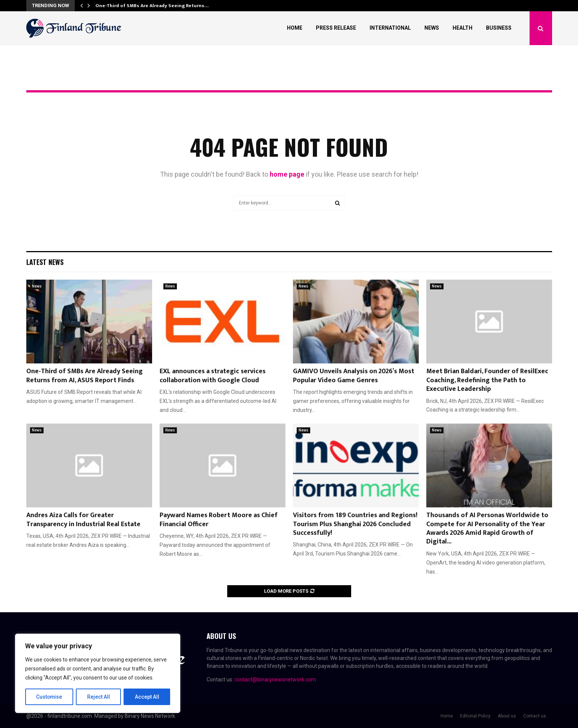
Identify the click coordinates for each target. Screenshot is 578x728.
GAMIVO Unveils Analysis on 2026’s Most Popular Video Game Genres (354, 376)
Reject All (99, 697)
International (390, 28)
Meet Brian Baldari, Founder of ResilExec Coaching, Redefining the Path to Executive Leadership (487, 380)
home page (287, 174)
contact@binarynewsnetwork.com (275, 680)
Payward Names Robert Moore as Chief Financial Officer (219, 520)
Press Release (336, 28)
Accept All (147, 697)
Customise (49, 697)
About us (507, 716)
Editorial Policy (475, 716)
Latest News (45, 262)
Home (295, 28)
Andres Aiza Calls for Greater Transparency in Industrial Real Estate (83, 520)
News (432, 28)
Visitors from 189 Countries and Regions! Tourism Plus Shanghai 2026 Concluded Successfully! (355, 524)
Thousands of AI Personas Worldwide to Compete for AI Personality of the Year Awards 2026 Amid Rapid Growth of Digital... (487, 528)
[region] (98, 674)
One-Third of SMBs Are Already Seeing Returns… (152, 6)
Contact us (535, 716)
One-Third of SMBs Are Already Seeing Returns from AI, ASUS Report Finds (85, 376)
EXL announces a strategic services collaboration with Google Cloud (213, 376)
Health (463, 28)
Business (499, 28)
